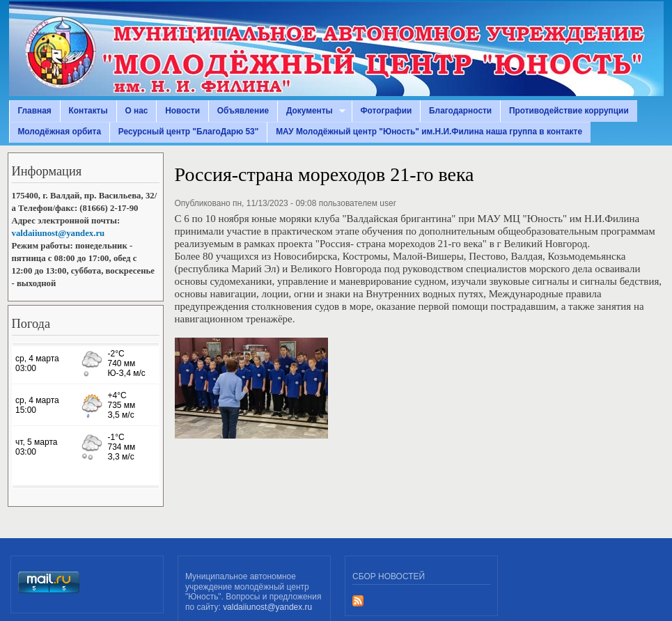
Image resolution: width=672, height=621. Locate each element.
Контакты (88, 111)
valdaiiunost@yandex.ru (58, 233)
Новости (182, 111)
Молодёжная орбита (59, 132)
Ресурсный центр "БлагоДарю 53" (189, 132)
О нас (136, 111)
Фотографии (386, 111)
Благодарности (460, 111)
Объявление (243, 111)
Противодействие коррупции (569, 111)
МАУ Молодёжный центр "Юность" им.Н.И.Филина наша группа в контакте (429, 132)
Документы (311, 111)
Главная (34, 111)
